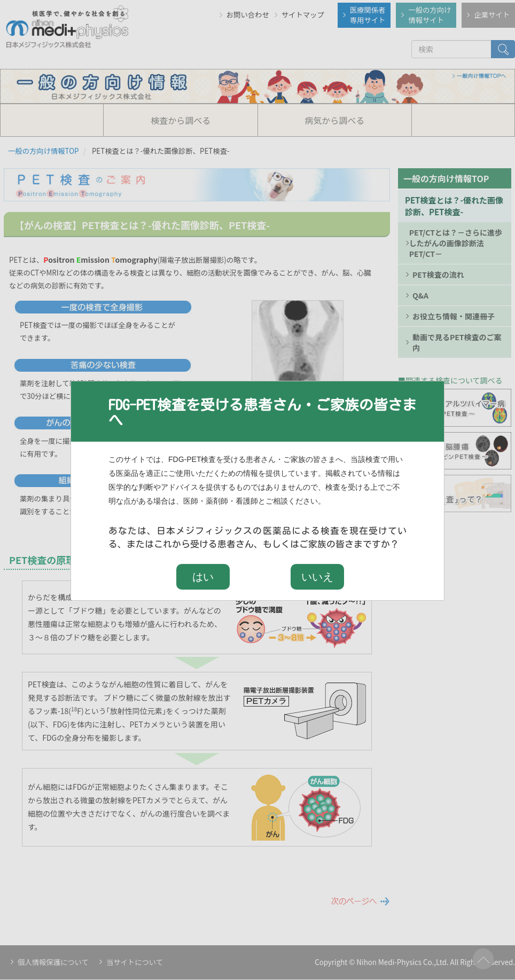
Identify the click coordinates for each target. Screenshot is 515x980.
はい (203, 577)
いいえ (317, 577)
